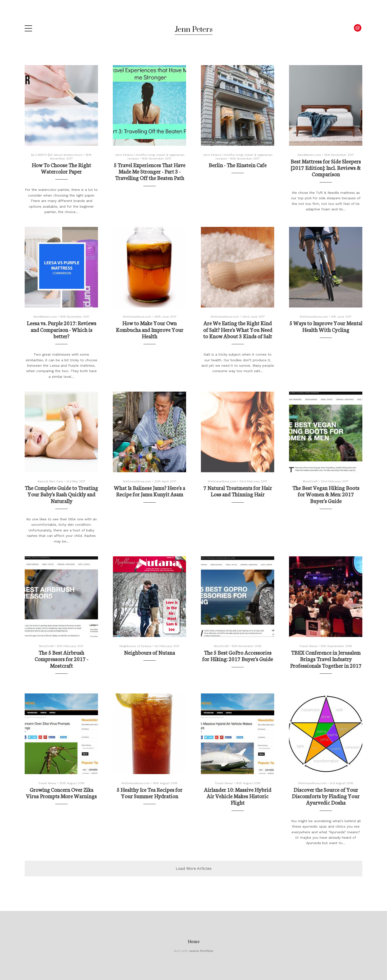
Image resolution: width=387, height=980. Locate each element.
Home (194, 941)
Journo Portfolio (201, 951)
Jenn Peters (194, 30)
